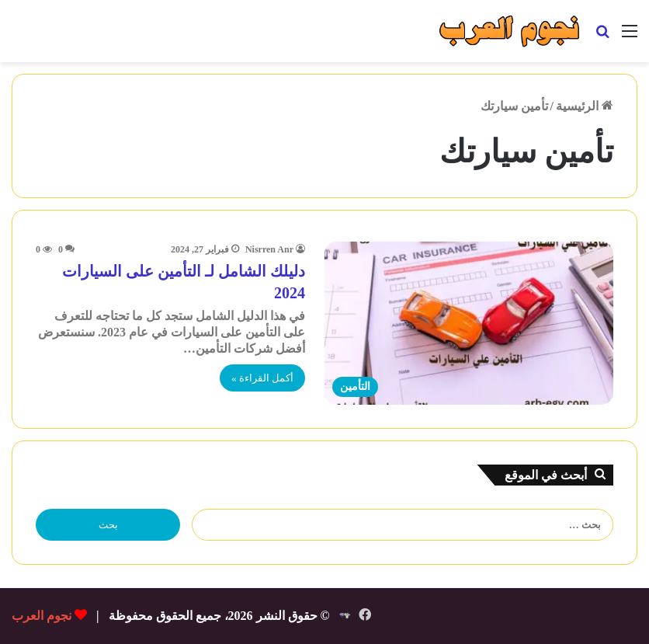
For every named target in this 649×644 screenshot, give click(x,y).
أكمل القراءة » (262, 378)
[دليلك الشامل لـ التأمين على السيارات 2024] (469, 323)
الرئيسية (585, 106)
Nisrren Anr (269, 249)
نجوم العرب (42, 616)
